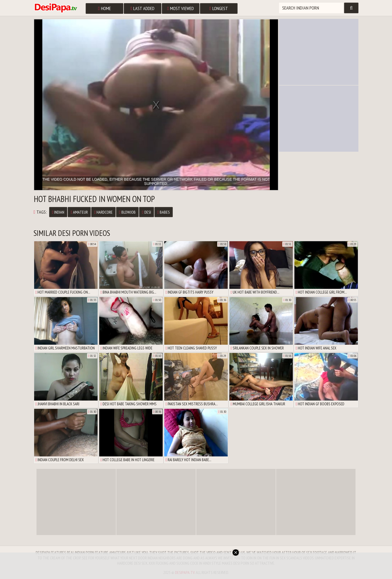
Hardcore (103, 212)
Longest (219, 8)
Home (104, 8)
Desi (147, 212)
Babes (164, 212)
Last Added (143, 8)
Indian (58, 212)
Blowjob (127, 212)
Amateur (79, 212)
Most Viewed (181, 8)
